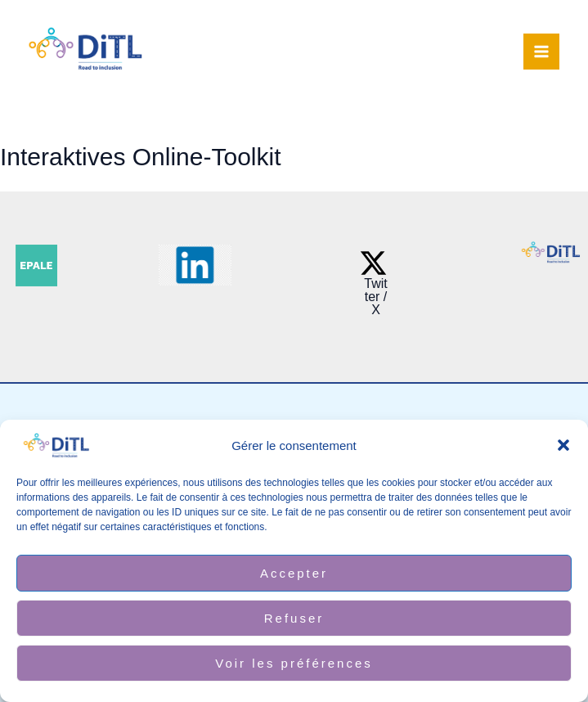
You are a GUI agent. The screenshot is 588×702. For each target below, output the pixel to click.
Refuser (294, 618)
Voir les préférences (294, 663)
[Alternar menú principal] (541, 52)
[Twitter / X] (373, 283)
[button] (563, 445)
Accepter (294, 573)
